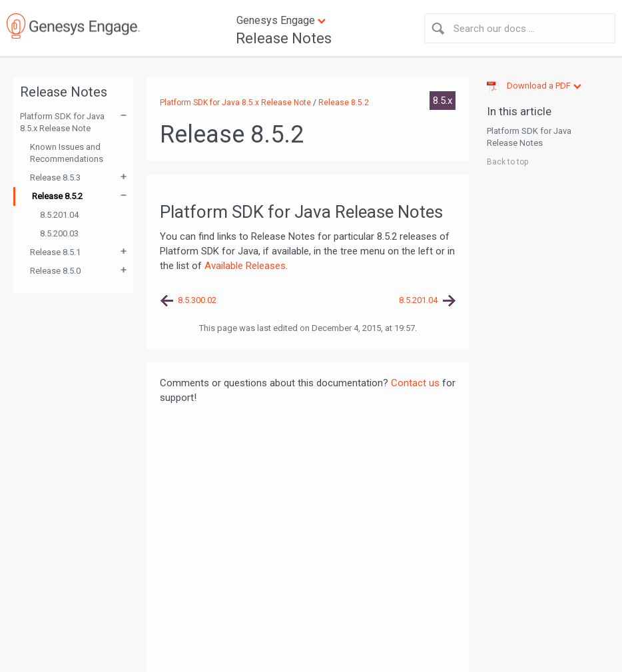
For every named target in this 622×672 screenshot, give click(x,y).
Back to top (507, 162)
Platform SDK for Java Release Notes (529, 137)
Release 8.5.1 (55, 252)
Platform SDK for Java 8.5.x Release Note (62, 122)
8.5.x (443, 101)
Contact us (415, 383)
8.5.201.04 (59, 215)
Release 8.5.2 (57, 196)
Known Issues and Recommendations (67, 153)
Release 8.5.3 (55, 177)
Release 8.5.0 (55, 271)
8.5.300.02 (197, 300)
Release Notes (284, 38)
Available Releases (245, 266)
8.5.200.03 (59, 233)
